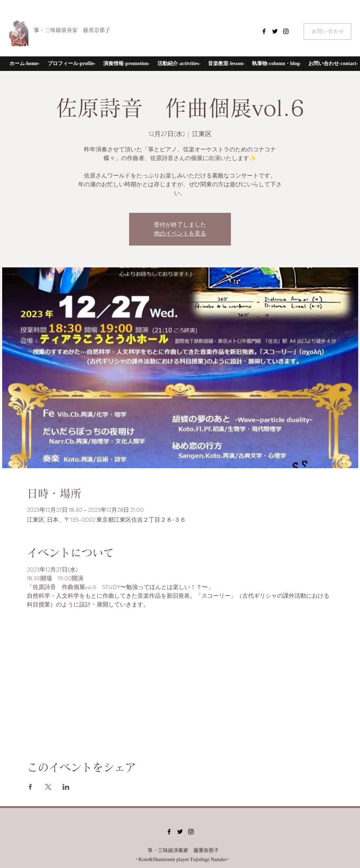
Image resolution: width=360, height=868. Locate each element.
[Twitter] (275, 31)
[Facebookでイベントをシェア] (30, 787)
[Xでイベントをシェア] (48, 787)
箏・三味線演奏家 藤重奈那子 (72, 30)
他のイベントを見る (180, 233)
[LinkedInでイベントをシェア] (66, 787)
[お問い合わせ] (327, 31)
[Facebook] (264, 31)
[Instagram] (286, 31)
